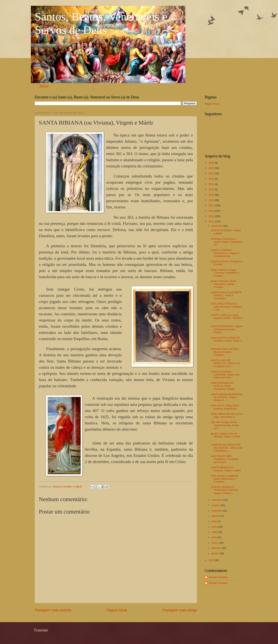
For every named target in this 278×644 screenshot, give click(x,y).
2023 (212, 173)
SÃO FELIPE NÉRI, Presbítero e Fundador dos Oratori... (225, 459)
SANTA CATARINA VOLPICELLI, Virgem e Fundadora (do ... (225, 253)
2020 (212, 189)
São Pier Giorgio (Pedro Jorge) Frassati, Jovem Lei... (225, 425)
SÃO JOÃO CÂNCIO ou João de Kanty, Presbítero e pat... (227, 307)
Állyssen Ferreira (218, 583)
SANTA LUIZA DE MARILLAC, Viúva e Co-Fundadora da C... (226, 363)
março (215, 543)
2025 (212, 168)
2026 (212, 163)
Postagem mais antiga (180, 610)
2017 (212, 205)
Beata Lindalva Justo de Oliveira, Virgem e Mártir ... (226, 437)
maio (214, 532)
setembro (217, 511)
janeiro (215, 553)
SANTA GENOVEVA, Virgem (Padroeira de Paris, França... (227, 329)
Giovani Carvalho (218, 577)
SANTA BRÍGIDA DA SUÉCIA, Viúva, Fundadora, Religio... (224, 386)
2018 (212, 200)
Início (44, 86)
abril (214, 537)
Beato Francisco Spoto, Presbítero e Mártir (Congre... (224, 284)
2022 (212, 179)
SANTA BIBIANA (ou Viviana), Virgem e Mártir (226, 469)
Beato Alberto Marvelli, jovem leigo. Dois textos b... (227, 415)
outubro (216, 505)
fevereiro (217, 548)
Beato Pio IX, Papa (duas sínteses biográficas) (225, 407)
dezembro (217, 226)
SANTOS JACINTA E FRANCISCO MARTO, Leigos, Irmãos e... (225, 490)
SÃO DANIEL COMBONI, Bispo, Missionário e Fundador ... (225, 479)
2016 (212, 211)
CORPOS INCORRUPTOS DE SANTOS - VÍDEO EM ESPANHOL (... (227, 448)
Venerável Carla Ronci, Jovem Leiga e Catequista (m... (227, 242)
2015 (212, 216)
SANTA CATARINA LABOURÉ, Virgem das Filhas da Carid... (225, 375)
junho (215, 527)
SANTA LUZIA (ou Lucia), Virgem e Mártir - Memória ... (227, 318)
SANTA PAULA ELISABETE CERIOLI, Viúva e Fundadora (226, 295)
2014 (212, 221)
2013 (212, 560)
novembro (217, 500)
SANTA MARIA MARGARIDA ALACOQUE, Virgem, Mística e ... (227, 397)
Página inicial (117, 610)
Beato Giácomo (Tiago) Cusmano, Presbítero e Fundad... (225, 273)
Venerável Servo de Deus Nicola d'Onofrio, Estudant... (225, 352)
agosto (215, 516)
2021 (212, 184)
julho (214, 521)
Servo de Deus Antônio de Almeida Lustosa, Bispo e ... (226, 341)
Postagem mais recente (53, 610)
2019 (212, 195)
